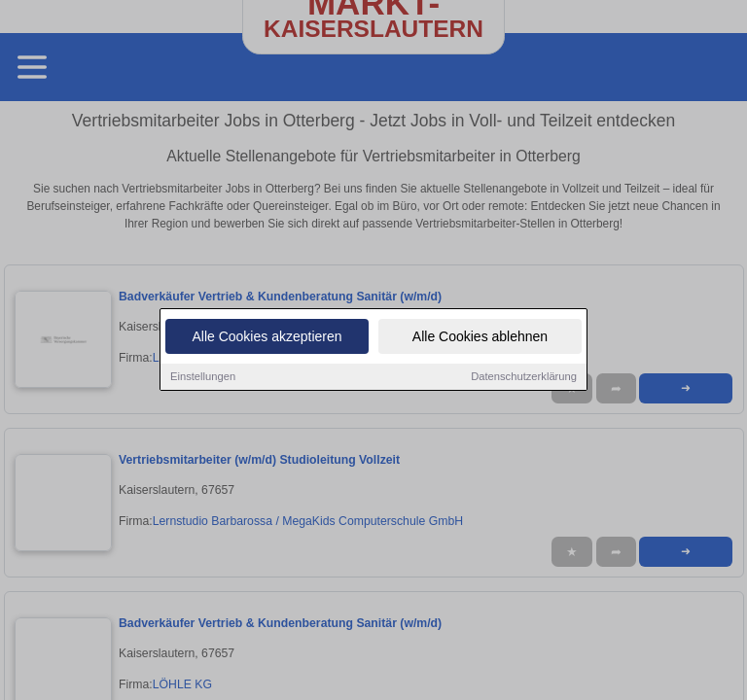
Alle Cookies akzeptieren (267, 345)
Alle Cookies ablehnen (480, 345)
